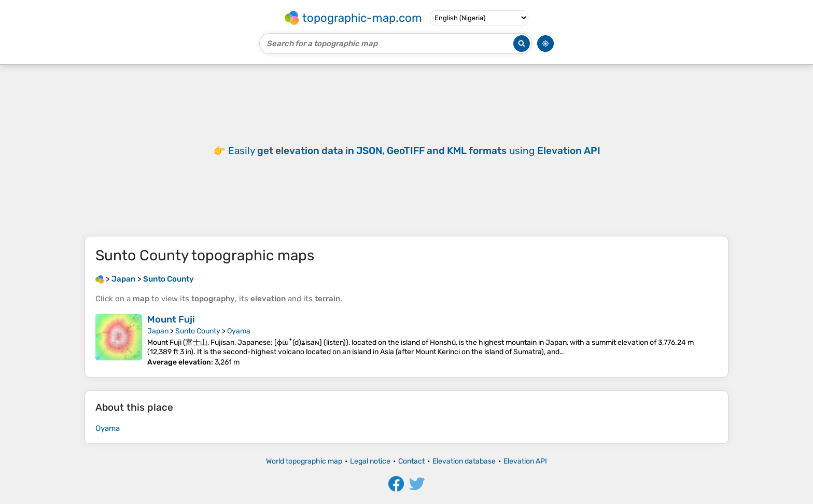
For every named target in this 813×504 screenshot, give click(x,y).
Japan (158, 331)
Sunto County (198, 331)
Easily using (414, 151)
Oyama (239, 331)
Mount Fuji (171, 319)
